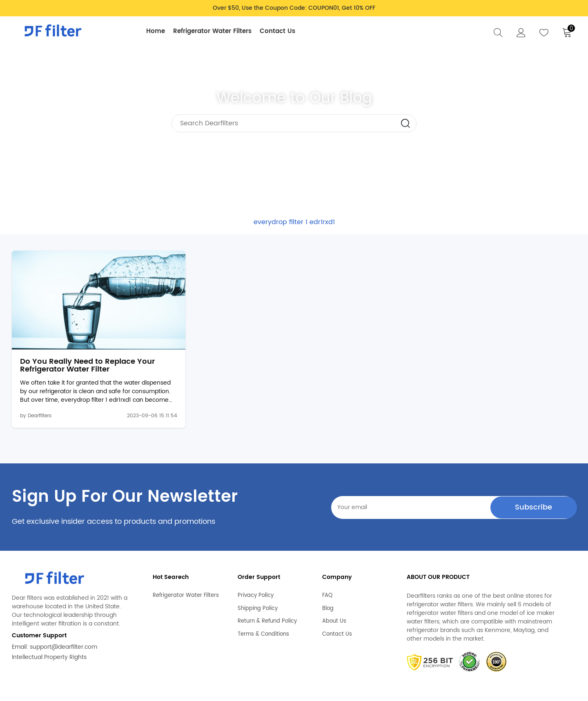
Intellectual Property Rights (49, 634)
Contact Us (281, 31)
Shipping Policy (258, 585)
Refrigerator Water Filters (216, 31)
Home (159, 31)
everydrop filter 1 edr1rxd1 (294, 222)
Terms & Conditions (263, 611)
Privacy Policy (256, 573)
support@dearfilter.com (63, 624)
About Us (334, 599)
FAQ (327, 573)
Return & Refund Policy (267, 599)
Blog (328, 585)
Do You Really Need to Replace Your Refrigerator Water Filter (78, 343)
